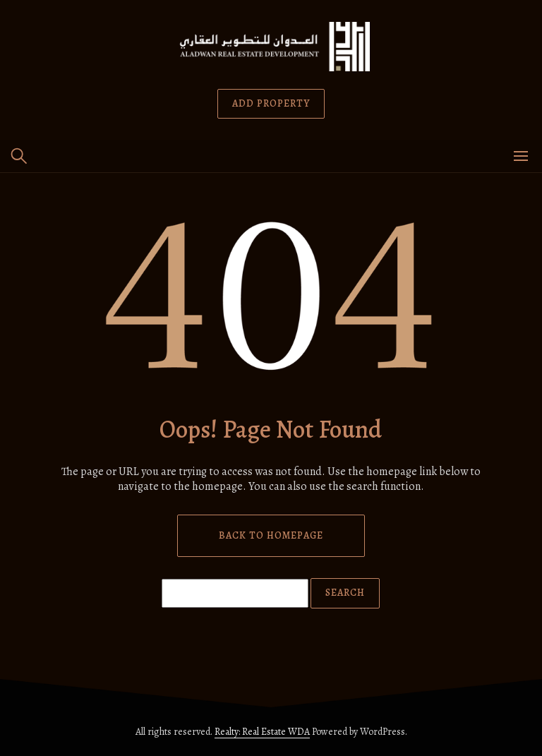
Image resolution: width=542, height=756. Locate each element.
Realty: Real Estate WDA (262, 732)
